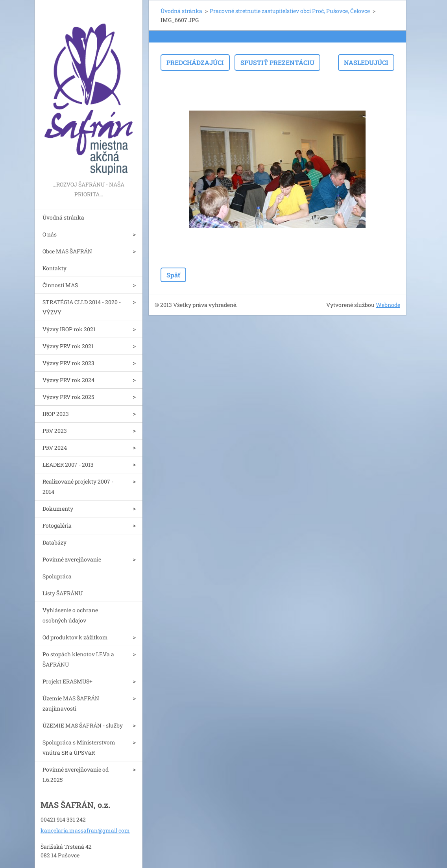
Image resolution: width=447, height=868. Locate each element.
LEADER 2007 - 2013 (68, 464)
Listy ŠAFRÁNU (63, 593)
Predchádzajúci (195, 62)
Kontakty (54, 268)
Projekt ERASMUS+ (67, 681)
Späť (173, 275)
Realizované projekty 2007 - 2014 (78, 487)
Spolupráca (57, 576)
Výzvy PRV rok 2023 (68, 363)
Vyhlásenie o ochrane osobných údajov (70, 615)
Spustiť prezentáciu (277, 62)
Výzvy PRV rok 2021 (68, 346)
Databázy (54, 542)
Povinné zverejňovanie (72, 559)
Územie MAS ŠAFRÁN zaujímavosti (71, 703)
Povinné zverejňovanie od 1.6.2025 (76, 775)
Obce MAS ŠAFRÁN (67, 251)
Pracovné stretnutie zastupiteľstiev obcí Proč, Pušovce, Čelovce (290, 11)
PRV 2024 (55, 448)
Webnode (388, 305)
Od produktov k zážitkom (75, 637)
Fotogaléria (57, 525)
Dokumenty (58, 509)
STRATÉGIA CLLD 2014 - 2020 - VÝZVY (82, 307)
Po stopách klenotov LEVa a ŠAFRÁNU (78, 659)
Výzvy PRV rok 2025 (68, 397)
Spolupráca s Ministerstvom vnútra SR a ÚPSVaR (79, 747)
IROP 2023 (56, 414)
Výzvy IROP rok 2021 (69, 329)
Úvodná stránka (63, 217)
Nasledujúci (366, 62)
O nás (50, 234)
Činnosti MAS (60, 285)
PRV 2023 (55, 431)
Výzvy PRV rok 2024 (68, 380)
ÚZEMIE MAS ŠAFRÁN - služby (83, 725)
